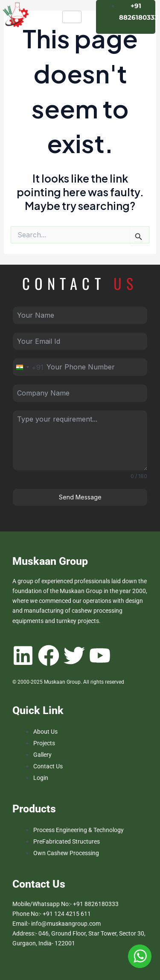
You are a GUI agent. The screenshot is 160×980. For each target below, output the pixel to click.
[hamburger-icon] (72, 17)
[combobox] (28, 367)
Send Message (80, 497)
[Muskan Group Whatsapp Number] (140, 956)
